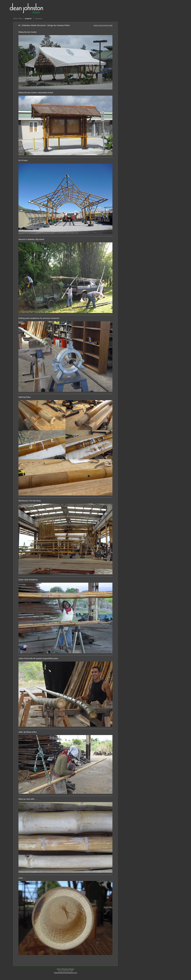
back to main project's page (103, 25)
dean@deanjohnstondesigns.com (66, 973)
